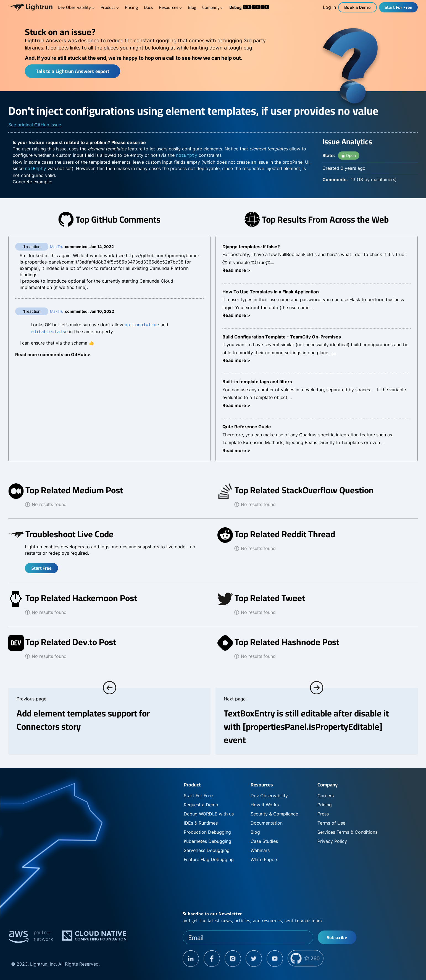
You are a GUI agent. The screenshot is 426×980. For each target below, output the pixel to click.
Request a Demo (201, 805)
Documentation (267, 823)
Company (213, 7)
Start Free (42, 568)
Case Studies (264, 841)
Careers (326, 796)
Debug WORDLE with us (209, 814)
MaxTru (57, 247)
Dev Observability (76, 7)
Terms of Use (331, 823)
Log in (329, 7)
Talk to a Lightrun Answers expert (73, 71)
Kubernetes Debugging (207, 841)
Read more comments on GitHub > (53, 353)
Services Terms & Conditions (347, 832)
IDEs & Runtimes (201, 823)
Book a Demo (357, 7)
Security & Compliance (274, 814)
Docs (148, 7)
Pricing (131, 7)
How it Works (265, 805)
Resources (170, 7)
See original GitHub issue (35, 125)
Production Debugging (207, 832)
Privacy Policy (332, 841)
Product (110, 7)
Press (323, 814)
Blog (192, 7)
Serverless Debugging (207, 850)
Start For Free (399, 7)
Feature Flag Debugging (209, 859)
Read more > (236, 270)
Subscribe (337, 937)
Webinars (260, 850)
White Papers (264, 859)
